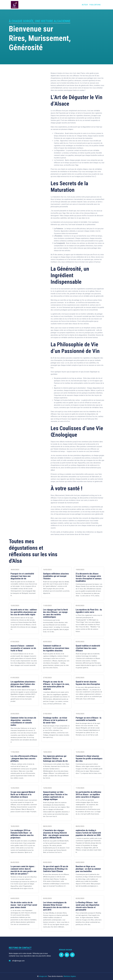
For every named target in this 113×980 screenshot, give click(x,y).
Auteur (85, 5)
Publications (95, 5)
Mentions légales (70, 976)
